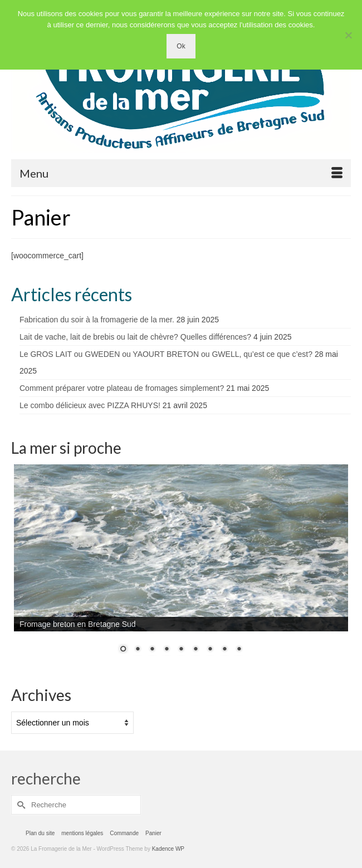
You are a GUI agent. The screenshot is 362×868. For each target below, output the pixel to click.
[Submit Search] (19, 805)
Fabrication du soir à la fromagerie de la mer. (97, 320)
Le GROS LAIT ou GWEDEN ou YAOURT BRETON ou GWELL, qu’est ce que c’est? (166, 354)
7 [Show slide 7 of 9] (210, 650)
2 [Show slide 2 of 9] (138, 650)
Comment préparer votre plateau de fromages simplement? (122, 388)
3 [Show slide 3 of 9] (152, 650)
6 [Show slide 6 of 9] (195, 650)
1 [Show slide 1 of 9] (123, 650)
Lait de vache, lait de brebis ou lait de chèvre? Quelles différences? (135, 337)
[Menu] (181, 173)
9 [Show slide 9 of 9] (239, 650)
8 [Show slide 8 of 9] (224, 650)
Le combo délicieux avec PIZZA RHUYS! (90, 405)
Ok (181, 46)
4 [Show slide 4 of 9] (167, 650)
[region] (181, 566)
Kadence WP (168, 849)
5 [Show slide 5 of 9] (181, 650)
